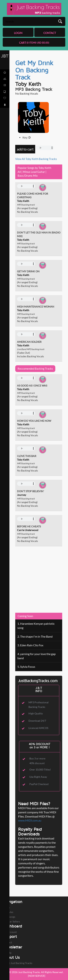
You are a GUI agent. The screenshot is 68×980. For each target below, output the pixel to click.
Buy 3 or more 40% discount (37, 761)
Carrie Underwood (28, 530)
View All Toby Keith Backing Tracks (36, 159)
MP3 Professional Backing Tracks (39, 705)
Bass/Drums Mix (28, 176)
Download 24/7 (37, 721)
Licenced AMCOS (38, 728)
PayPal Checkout (39, 784)
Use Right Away (38, 777)
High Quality (36, 713)
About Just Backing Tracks (18, 963)
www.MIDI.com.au (30, 820)
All (19, 172)
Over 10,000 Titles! (40, 769)
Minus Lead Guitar (34, 172)
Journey (22, 495)
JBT (5, 56)
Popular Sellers (11, 921)
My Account (10, 932)
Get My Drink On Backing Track (34, 70)
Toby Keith (28, 84)
